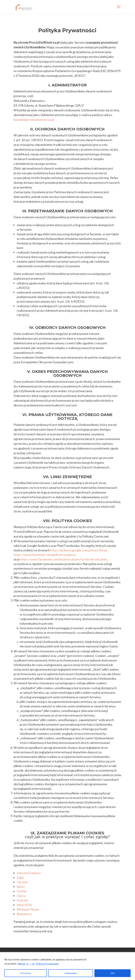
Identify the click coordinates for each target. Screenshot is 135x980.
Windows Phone (28, 909)
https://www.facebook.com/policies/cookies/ (44, 555)
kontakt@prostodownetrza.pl (34, 120)
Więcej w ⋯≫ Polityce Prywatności (38, 964)
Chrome (22, 882)
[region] (67, 966)
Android (22, 900)
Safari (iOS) (24, 905)
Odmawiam (70, 973)
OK (112, 973)
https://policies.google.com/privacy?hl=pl (79, 550)
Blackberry (24, 914)
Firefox (22, 891)
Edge (20, 877)
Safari (21, 887)
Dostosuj (26, 973)
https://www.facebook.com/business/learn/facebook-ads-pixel (63, 559)
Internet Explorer (29, 873)
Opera (21, 896)
